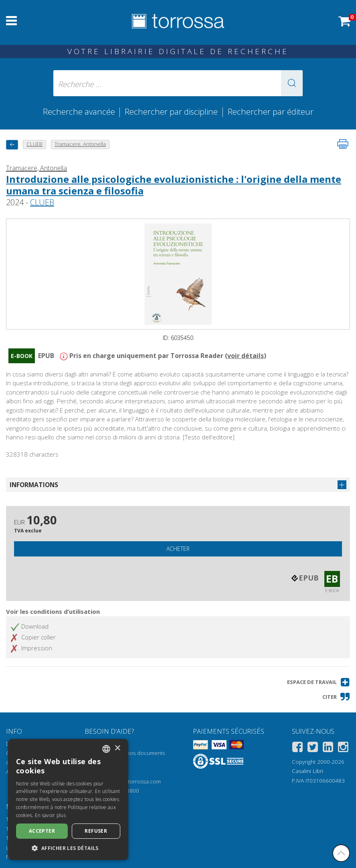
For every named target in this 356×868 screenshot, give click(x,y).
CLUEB (42, 202)
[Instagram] (343, 748)
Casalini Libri (307, 771)
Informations (34, 485)
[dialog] (68, 799)
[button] (292, 83)
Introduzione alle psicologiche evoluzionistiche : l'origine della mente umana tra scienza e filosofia (174, 185)
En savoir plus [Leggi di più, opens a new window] (50, 815)
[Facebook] (297, 748)
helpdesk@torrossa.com (130, 781)
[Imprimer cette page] (343, 144)
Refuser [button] (96, 831)
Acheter (178, 549)
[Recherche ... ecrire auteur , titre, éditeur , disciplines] (178, 83)
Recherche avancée (80, 111)
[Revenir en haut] (341, 853)
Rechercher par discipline (171, 111)
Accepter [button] (42, 831)
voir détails (246, 356)
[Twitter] (313, 748)
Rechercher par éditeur (271, 111)
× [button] (117, 748)
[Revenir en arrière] (12, 145)
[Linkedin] (328, 748)
